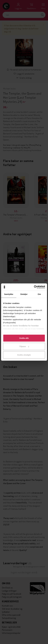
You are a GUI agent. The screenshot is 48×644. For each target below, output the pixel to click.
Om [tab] (39, 294)
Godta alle (24, 338)
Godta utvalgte (24, 355)
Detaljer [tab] (24, 294)
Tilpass (24, 346)
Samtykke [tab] (9, 294)
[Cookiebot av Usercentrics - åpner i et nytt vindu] (34, 287)
